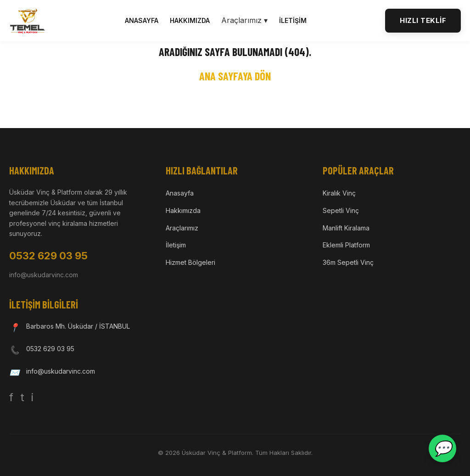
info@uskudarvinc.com (44, 275)
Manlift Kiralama (346, 228)
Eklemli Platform (346, 245)
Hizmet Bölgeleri (190, 262)
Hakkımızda (190, 20)
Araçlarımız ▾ (244, 20)
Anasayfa (142, 20)
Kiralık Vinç (339, 193)
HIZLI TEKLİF (423, 20)
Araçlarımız (182, 228)
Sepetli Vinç (341, 210)
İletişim (293, 20)
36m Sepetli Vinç (348, 262)
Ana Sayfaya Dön (235, 76)
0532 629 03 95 (48, 256)
